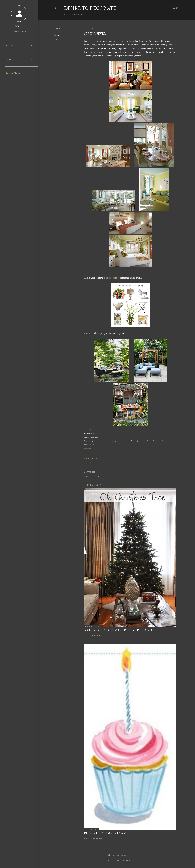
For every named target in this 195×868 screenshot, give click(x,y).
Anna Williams (124, 860)
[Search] (175, 8)
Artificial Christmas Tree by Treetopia (118, 630)
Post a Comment (92, 476)
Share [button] (57, 28)
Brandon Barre (88, 448)
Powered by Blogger (117, 855)
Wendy (19, 26)
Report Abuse (13, 73)
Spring (57, 39)
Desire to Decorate (90, 8)
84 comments (96, 838)
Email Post (95, 458)
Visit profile (19, 31)
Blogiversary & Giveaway (105, 833)
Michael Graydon (89, 444)
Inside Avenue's (113, 278)
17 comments (96, 635)
